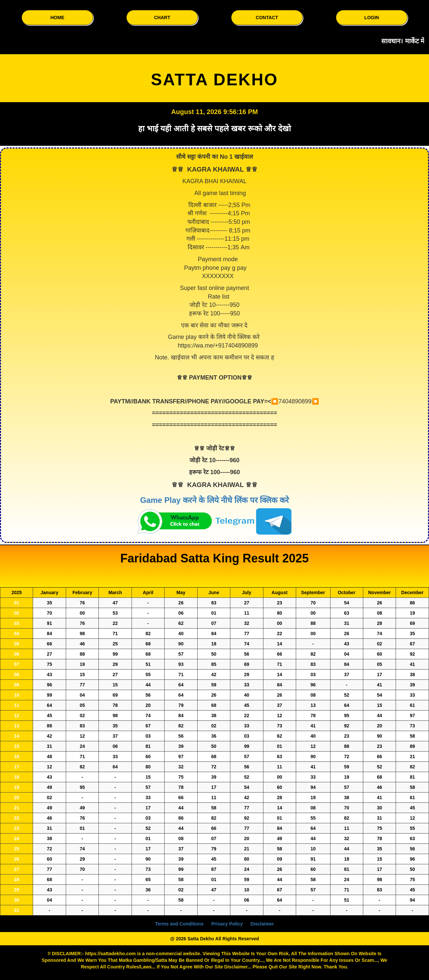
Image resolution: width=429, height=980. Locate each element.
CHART (162, 18)
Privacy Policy (227, 924)
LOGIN (371, 18)
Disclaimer (262, 924)
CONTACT (267, 18)
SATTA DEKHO (215, 80)
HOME (58, 18)
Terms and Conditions (179, 924)
